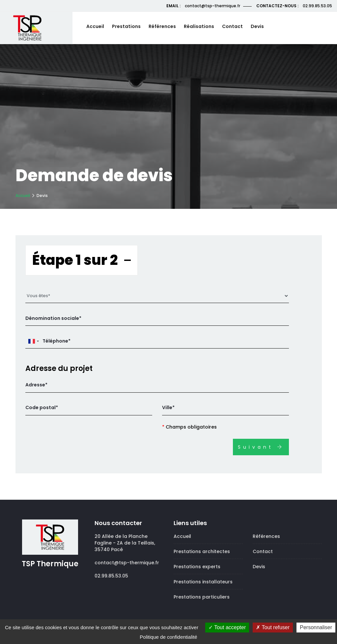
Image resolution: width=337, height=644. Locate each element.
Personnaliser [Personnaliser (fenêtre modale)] (316, 627)
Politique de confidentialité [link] (168, 637)
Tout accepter (227, 627)
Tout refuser (273, 627)
